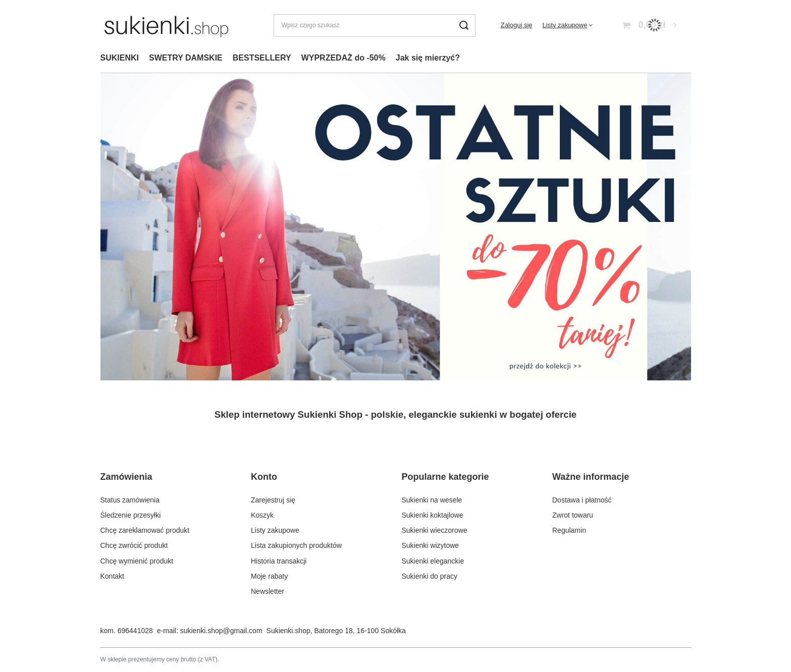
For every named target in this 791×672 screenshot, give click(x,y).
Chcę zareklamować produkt (145, 530)
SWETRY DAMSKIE (186, 58)
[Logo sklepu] (166, 25)
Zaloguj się (517, 25)
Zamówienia (126, 477)
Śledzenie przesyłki (131, 515)
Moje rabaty (269, 576)
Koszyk (262, 515)
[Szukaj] (464, 25)
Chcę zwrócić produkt (134, 545)
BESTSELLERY (262, 58)
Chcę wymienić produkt (137, 561)
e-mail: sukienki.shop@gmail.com (210, 631)
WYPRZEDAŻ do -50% (344, 58)
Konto (264, 477)
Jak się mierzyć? (428, 58)
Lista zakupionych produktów (296, 545)
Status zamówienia (130, 500)
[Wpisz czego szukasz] (375, 25)
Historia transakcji (279, 561)
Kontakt (112, 576)
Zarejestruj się (273, 500)
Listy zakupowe (565, 25)
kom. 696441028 (127, 631)
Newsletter (268, 591)
